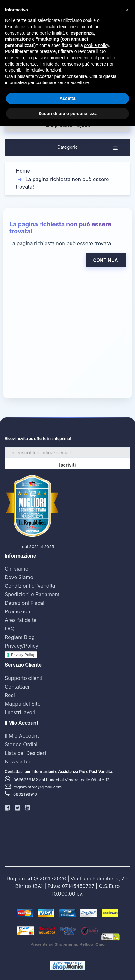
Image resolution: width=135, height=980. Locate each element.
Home (23, 171)
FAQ (10, 629)
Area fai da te (21, 620)
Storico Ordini (21, 744)
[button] (127, 10)
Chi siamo (16, 569)
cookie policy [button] (97, 45)
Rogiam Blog (20, 637)
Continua (106, 260)
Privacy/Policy (21, 646)
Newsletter (18, 761)
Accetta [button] (67, 98)
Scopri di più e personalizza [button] (67, 114)
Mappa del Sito (23, 704)
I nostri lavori (20, 712)
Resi (10, 695)
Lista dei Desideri (25, 753)
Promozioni (18, 611)
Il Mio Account (22, 736)
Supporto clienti (24, 678)
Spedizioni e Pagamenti (33, 594)
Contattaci (17, 687)
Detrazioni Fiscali (25, 603)
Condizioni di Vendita (30, 586)
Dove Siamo (19, 577)
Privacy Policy (23, 655)
